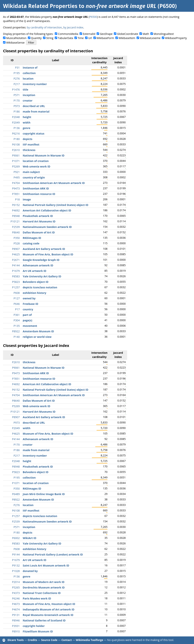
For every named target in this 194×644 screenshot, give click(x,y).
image (27, 199)
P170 (17, 101)
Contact (67, 640)
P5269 (16, 166)
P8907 (16, 249)
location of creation (36, 161)
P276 (17, 79)
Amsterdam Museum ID (38, 331)
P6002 (16, 538)
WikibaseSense (15, 43)
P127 (17, 298)
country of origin (34, 177)
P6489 (16, 494)
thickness (29, 150)
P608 (17, 293)
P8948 (16, 216)
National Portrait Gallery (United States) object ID (56, 205)
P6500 (93, 17)
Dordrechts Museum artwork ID (44, 587)
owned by (29, 298)
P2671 (16, 260)
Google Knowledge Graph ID (41, 260)
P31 (17, 68)
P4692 (16, 210)
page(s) (27, 320)
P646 (17, 304)
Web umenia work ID (36, 166)
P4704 (16, 183)
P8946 (16, 620)
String (50, 38)
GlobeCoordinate (128, 34)
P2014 (16, 582)
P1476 (16, 90)
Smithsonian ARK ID (36, 188)
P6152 (16, 205)
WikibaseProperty (176, 38)
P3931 (16, 626)
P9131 (16, 615)
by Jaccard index (73, 27)
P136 (17, 128)
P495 (17, 177)
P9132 (16, 565)
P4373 (16, 593)
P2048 (16, 117)
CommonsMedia (68, 34)
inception (29, 95)
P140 (17, 337)
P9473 (16, 188)
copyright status (34, 133)
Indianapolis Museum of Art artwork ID (49, 609)
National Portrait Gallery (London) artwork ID (53, 554)
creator (28, 101)
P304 (17, 320)
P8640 (16, 232)
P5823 (16, 282)
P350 (17, 238)
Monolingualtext (164, 34)
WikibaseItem (127, 38)
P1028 (16, 571)
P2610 (16, 150)
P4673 (16, 604)
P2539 (16, 227)
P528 (17, 243)
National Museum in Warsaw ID (44, 155)
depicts (28, 139)
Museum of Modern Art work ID (44, 582)
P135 (17, 326)
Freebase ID (31, 304)
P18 (17, 199)
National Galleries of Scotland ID (44, 620)
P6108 (16, 144)
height (27, 117)
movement (30, 326)
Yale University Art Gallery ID (42, 276)
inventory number (35, 84)
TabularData (66, 38)
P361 (17, 315)
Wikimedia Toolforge (89, 640)
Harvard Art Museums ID (39, 221)
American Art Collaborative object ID (47, 210)
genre (27, 128)
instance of (30, 68)
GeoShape (106, 34)
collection (29, 73)
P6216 (16, 133)
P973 (17, 106)
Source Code (49, 640)
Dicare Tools (16, 640)
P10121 (15, 221)
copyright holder (34, 626)
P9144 (16, 554)
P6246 (16, 598)
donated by (30, 571)
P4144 (16, 265)
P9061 (16, 155)
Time (81, 38)
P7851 (16, 194)
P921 (17, 172)
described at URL (34, 106)
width (27, 122)
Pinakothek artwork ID (38, 216)
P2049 (16, 122)
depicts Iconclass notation (40, 287)
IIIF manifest (31, 144)
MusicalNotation (16, 38)
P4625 (16, 254)
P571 (17, 95)
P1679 (16, 271)
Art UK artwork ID (34, 271)
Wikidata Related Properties (40, 6)
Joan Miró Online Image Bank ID (44, 494)
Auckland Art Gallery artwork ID (44, 249)
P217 (17, 84)
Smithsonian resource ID (39, 194)
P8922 (16, 331)
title (25, 90)
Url (90, 38)
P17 (17, 309)
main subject (31, 172)
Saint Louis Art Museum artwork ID (46, 565)
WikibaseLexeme (150, 38)
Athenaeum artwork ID (38, 265)
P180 (17, 139)
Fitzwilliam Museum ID (38, 631)
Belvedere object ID (36, 282)
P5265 (16, 587)
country (28, 309)
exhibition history (34, 293)
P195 (17, 73)
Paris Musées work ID (37, 598)
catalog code (31, 243)
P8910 (16, 631)
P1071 (16, 161)
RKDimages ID (32, 238)
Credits (32, 640)
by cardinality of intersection (44, 27)
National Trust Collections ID (42, 593)
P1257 (16, 287)
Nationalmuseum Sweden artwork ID (47, 227)
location (28, 79)
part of (27, 315)
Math (146, 34)
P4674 (16, 609)
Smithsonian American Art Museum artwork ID (54, 183)
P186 (17, 112)
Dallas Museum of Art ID (39, 232)
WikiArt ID (30, 538)
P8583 (16, 276)
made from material (36, 112)
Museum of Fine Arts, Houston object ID (49, 604)
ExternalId (89, 34)
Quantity (36, 38)
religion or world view (37, 337)
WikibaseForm (105, 38)
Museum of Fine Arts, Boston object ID (48, 254)
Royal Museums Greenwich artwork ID (48, 615)
